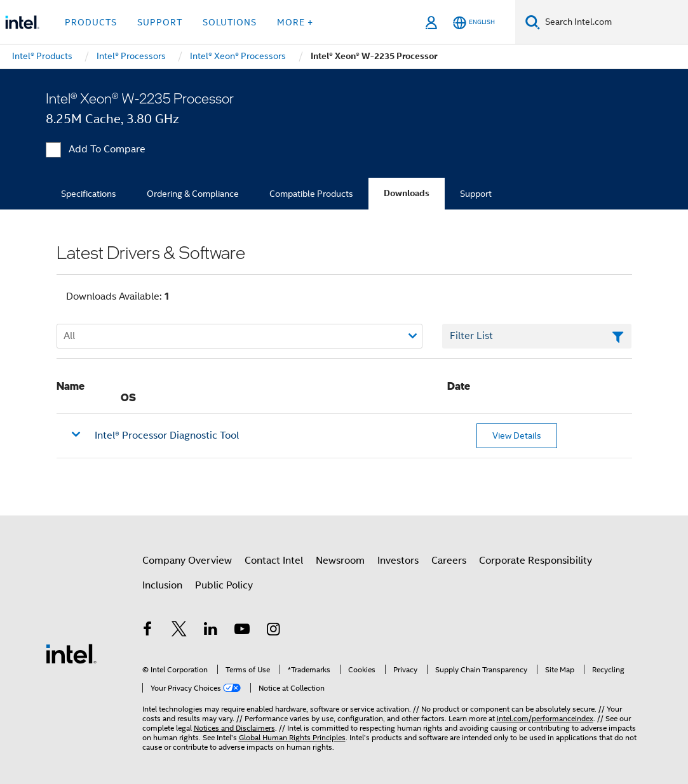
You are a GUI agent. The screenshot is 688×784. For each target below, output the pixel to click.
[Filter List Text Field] (537, 336)
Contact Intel (274, 561)
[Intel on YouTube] (242, 631)
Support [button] (160, 22)
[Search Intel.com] (614, 22)
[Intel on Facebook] (148, 631)
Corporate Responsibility (536, 561)
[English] (474, 23)
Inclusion (162, 585)
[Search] (533, 22)
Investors (398, 561)
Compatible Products (311, 194)
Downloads (407, 193)
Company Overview (187, 561)
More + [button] (295, 22)
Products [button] (91, 22)
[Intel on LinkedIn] (211, 631)
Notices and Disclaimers (234, 728)
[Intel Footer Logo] (71, 653)
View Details (517, 435)
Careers (449, 561)
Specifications (89, 194)
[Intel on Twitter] (179, 631)
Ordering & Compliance (193, 194)
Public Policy (224, 585)
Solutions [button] (230, 22)
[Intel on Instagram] (274, 631)
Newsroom (340, 561)
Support (476, 194)
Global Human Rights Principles (292, 737)
